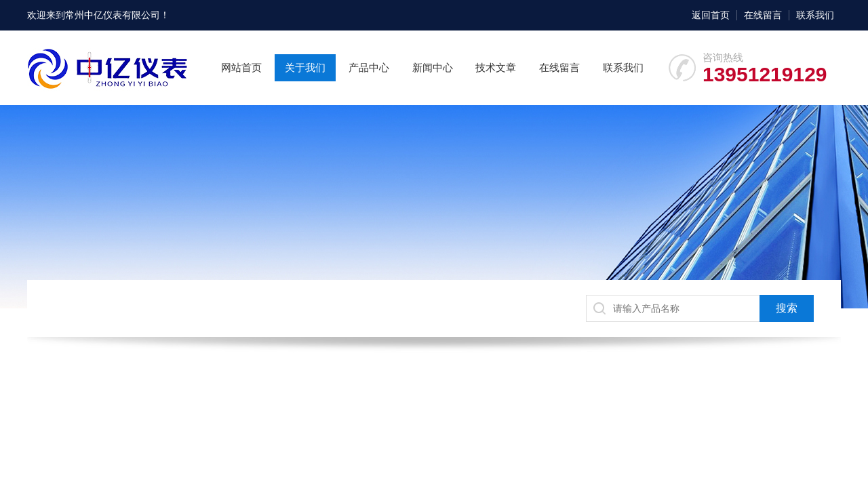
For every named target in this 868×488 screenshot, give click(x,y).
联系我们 (815, 15)
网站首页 (241, 67)
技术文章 (496, 67)
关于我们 (305, 67)
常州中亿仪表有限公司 (113, 15)
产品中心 (369, 67)
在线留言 (763, 15)
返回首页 (711, 15)
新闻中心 (433, 67)
